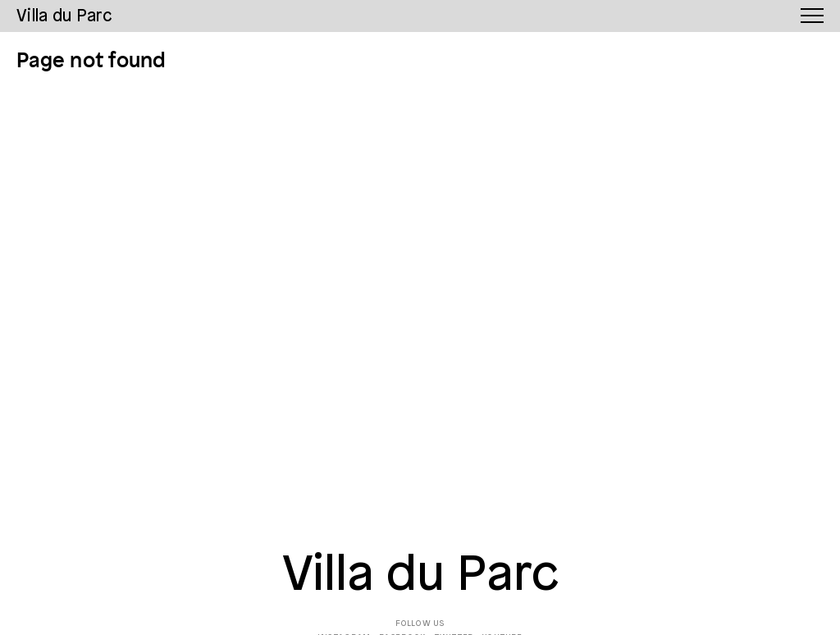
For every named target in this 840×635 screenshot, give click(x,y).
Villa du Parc (420, 576)
